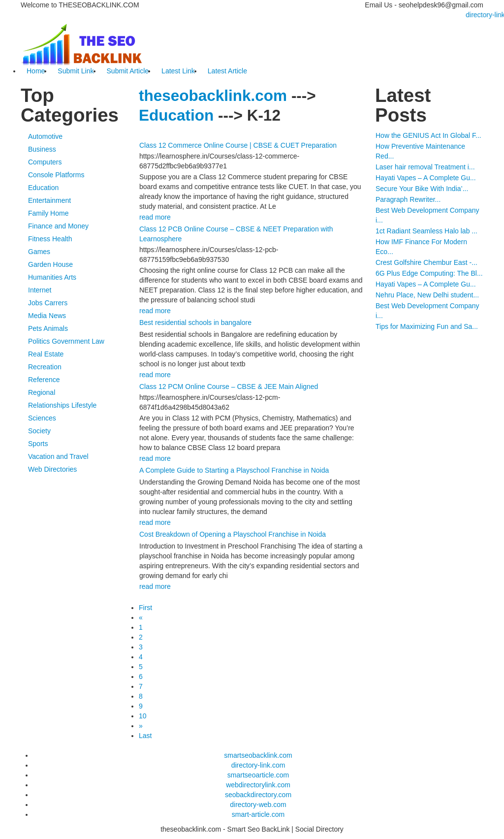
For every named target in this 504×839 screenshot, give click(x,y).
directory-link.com (258, 765)
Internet (40, 290)
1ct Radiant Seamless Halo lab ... (426, 231)
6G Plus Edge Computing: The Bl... (429, 273)
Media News (47, 316)
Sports (38, 444)
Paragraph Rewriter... (408, 199)
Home (36, 71)
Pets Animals (48, 328)
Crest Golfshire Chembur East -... (426, 262)
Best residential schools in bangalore (195, 323)
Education (43, 188)
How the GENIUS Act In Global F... (428, 135)
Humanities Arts (52, 277)
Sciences (42, 418)
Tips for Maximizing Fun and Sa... (427, 326)
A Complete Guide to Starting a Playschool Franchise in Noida (234, 470)
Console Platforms (56, 175)
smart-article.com (258, 814)
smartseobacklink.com (258, 755)
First (145, 608)
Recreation (45, 367)
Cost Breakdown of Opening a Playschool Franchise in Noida (233, 534)
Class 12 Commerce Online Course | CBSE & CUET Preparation (238, 145)
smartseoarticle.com (258, 775)
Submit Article (128, 71)
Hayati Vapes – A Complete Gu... (426, 178)
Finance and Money (58, 226)
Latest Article (227, 71)
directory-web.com (258, 805)
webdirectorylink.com (258, 785)
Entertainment (49, 200)
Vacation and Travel (58, 456)
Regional (42, 392)
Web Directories (52, 469)
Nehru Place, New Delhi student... (427, 295)
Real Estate (46, 354)
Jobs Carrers (48, 303)
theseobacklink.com (213, 96)
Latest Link (178, 71)
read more (155, 217)
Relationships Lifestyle (62, 405)
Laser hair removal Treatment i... (425, 167)
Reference (44, 380)
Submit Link (76, 71)
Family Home (48, 213)
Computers (45, 162)
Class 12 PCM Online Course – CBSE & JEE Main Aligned (229, 387)
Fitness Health (50, 239)
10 (143, 716)
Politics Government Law (66, 341)
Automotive (45, 136)
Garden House (50, 264)
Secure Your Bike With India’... (422, 189)
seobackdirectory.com (258, 795)
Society (39, 431)
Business (42, 149)
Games (39, 252)
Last (145, 736)
